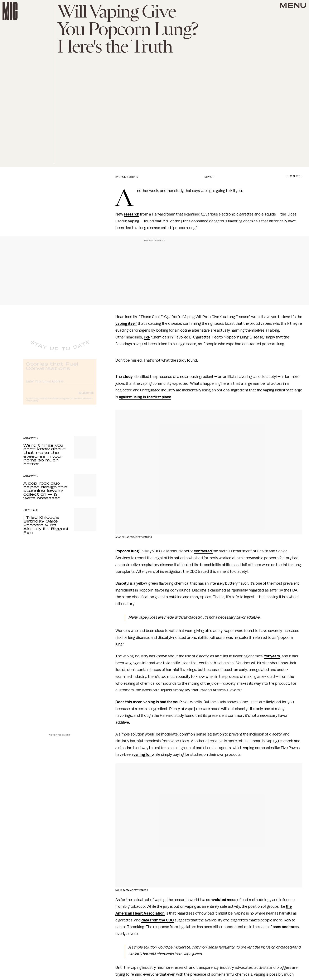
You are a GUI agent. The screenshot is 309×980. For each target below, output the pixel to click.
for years (272, 656)
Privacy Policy (32, 404)
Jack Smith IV (129, 177)
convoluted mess (221, 900)
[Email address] (60, 384)
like (147, 337)
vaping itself (126, 323)
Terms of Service (82, 402)
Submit (86, 396)
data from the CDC (157, 920)
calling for (143, 754)
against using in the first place (145, 397)
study (128, 377)
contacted (203, 551)
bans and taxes (286, 927)
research (132, 214)
